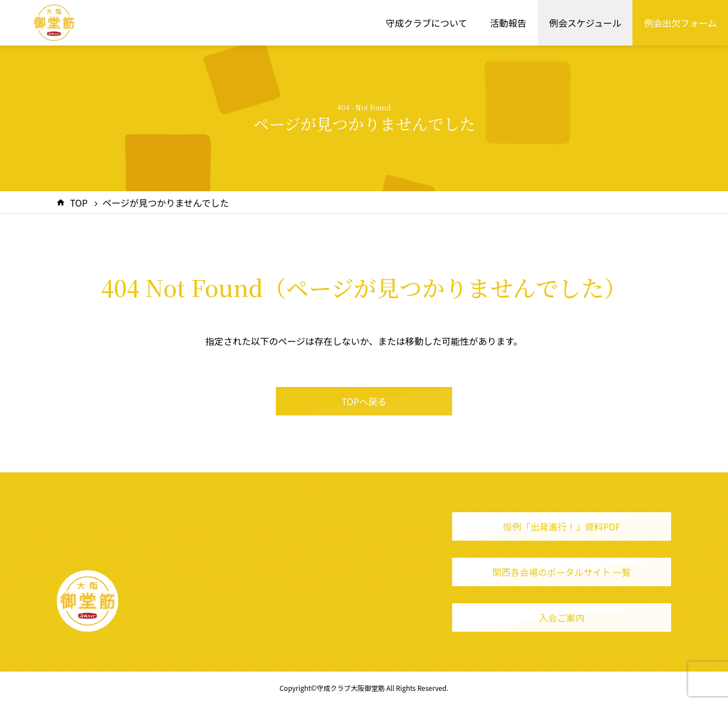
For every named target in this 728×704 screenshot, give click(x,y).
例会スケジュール (586, 23)
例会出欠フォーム (680, 23)
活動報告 (508, 23)
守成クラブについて (427, 23)
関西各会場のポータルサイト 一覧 (562, 572)
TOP (79, 203)
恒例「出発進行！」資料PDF (562, 526)
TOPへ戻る (364, 401)
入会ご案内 (561, 617)
